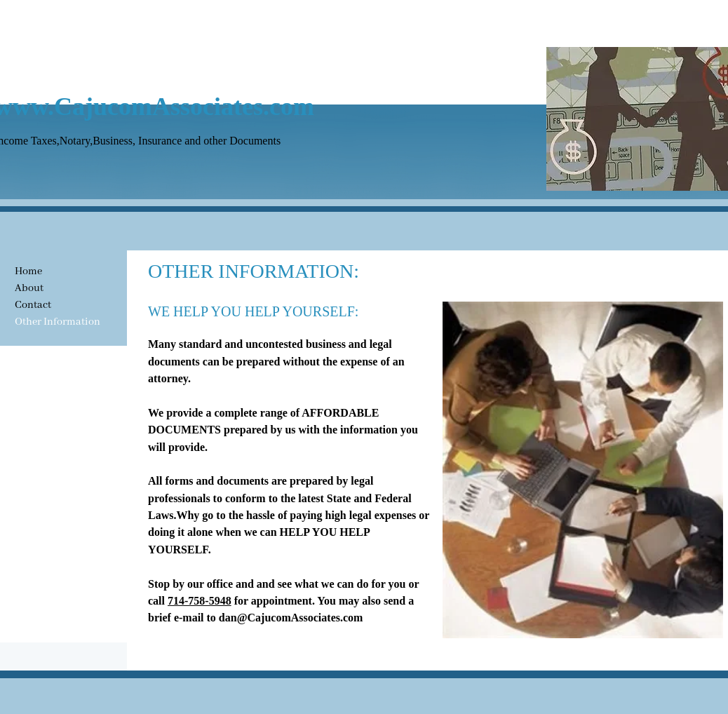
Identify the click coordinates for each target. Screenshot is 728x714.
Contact (33, 305)
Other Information (58, 322)
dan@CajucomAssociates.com (291, 618)
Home (28, 271)
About (29, 288)
